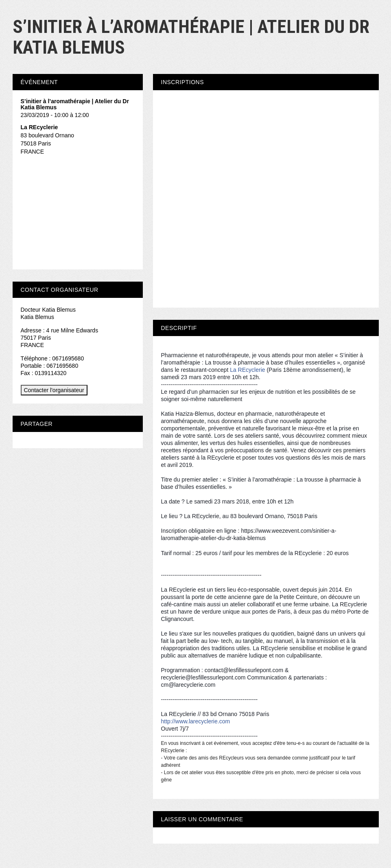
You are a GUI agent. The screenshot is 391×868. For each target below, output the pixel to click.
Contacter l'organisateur (54, 390)
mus (271, 538)
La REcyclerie (247, 370)
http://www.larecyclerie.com (196, 721)
